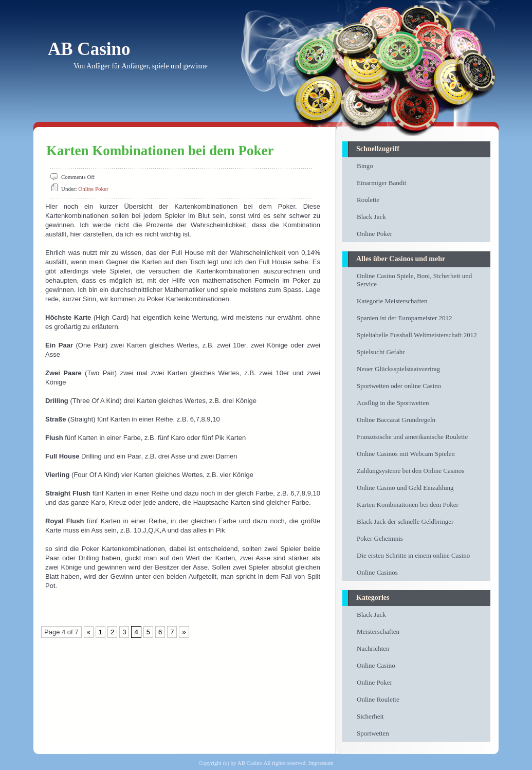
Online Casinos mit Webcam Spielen (406, 454)
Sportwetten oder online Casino (399, 386)
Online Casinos (377, 572)
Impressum (321, 763)
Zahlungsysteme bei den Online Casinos (410, 471)
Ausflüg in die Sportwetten (393, 403)
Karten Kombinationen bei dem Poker (160, 151)
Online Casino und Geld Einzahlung (405, 488)
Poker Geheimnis (380, 538)
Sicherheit (370, 716)
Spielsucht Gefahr (381, 352)
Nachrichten (373, 648)
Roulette (368, 200)
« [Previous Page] (89, 632)
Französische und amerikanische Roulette (412, 437)
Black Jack (371, 217)
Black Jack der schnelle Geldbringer (405, 521)
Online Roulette (378, 699)
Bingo (365, 166)
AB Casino (89, 49)
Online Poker (93, 189)
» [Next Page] (184, 632)
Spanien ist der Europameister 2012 (405, 318)
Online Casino (376, 665)
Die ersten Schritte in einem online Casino (413, 555)
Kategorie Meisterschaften (392, 301)
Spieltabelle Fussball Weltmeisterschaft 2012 (417, 335)
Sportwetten (373, 733)
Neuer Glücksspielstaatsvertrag (398, 369)
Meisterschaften (378, 631)
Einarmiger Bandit (381, 183)
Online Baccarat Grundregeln (396, 420)
